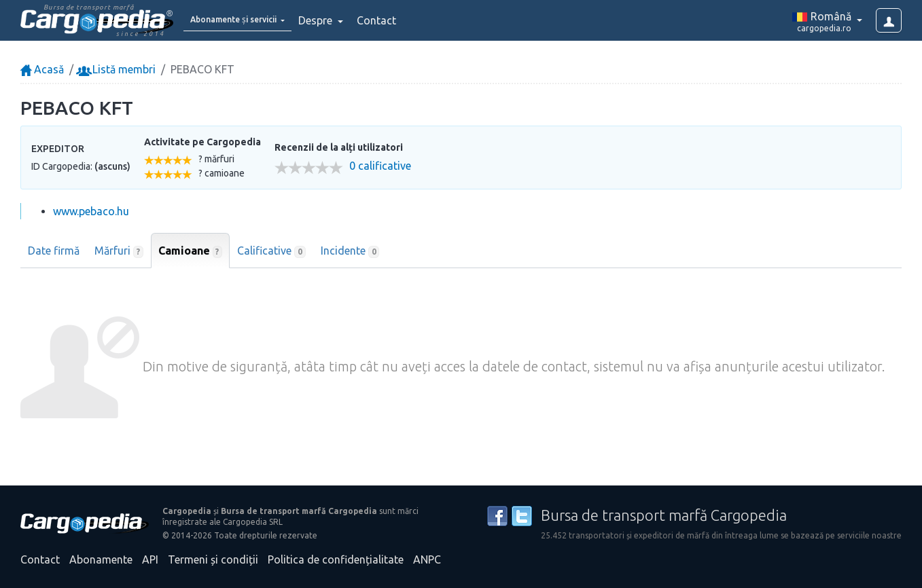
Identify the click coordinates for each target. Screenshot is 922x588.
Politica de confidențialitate (336, 559)
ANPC (427, 559)
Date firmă (54, 251)
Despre (347, 20)
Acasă (42, 69)
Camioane (191, 251)
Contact (407, 20)
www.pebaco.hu (91, 211)
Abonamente (101, 559)
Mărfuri (119, 251)
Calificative (271, 251)
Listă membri (117, 69)
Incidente (350, 251)
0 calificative (380, 166)
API (150, 559)
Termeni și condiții (213, 559)
